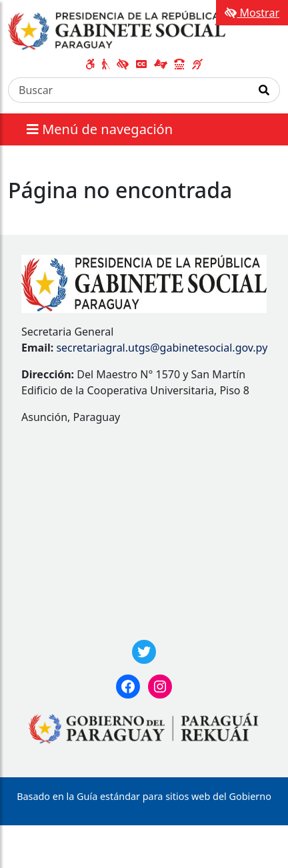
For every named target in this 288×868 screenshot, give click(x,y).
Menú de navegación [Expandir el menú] (100, 129)
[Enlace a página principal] (117, 29)
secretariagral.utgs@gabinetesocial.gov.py (162, 348)
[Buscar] (129, 90)
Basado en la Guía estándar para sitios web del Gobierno (144, 796)
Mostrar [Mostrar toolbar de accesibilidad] (252, 13)
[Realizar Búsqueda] (264, 90)
